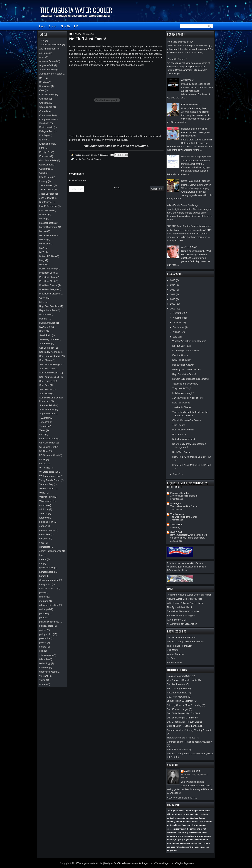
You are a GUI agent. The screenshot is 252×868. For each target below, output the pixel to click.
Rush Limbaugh (47, 323)
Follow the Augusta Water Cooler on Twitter (189, 595)
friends (43, 559)
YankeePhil (176, 524)
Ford (42, 148)
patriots (43, 618)
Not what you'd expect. (184, 439)
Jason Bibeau (192, 771)
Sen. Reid (44, 385)
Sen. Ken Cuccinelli (49, 377)
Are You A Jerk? (189, 247)
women (43, 684)
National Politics (48, 256)
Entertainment (46, 144)
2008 (173, 309)
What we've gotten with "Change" (189, 341)
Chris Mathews (47, 94)
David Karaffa (46, 127)
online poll (45, 609)
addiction (44, 509)
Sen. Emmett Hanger (50, 364)
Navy (42, 260)
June (176, 474)
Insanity (43, 181)
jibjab (42, 593)
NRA (42, 252)
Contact (53, 26)
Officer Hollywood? (191, 104)
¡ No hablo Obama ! (177, 59)
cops (42, 543)
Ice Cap (171, 658)
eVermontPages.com (164, 863)
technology (45, 663)
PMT (76, 26)
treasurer (44, 667)
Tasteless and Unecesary (185, 384)
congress (44, 538)
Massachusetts (47, 223)
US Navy (44, 451)
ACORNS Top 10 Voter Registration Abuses (189, 226)
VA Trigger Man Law (50, 476)
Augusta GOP (46, 65)
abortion (43, 505)
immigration (45, 584)
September (179, 327)
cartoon (43, 526)
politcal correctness (49, 622)
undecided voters (48, 672)
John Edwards (47, 198)
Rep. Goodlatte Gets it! (184, 374)
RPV (42, 302)
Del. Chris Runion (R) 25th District (184, 713)
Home (42, 26)
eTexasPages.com (126, 863)
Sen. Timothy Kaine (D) (179, 689)
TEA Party (45, 418)
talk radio (44, 659)
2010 (173, 299)
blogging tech (46, 522)
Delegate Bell (46, 131)
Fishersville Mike (180, 493)
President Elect (47, 281)
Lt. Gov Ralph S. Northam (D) (182, 701)
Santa (42, 331)
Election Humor (180, 355)
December (178, 313)
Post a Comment (78, 180)
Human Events (174, 662)
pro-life (43, 643)
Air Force (44, 53)
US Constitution (47, 443)
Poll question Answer (183, 365)
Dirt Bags (44, 135)
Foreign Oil (45, 152)
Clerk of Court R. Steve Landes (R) (185, 726)
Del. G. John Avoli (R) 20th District (184, 722)
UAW (42, 434)
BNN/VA (44, 82)
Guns (42, 173)
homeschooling (47, 572)
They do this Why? (182, 388)
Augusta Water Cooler (51, 74)
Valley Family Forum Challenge (182, 205)
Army (42, 57)
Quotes (43, 298)
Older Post (157, 189)
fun (41, 563)
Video (42, 493)
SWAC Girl (176, 532)
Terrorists (44, 426)
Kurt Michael (46, 202)
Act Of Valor (187, 80)
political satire (46, 626)
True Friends (179, 425)
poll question (46, 634)
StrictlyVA (176, 504)
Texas (42, 430)
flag (41, 555)
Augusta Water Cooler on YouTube (185, 599)
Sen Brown (45, 344)
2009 (173, 304)
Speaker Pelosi (47, 405)
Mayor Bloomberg (48, 227)
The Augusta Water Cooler (76, 10)
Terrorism (44, 422)
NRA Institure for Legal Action (182, 624)
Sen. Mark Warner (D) (178, 684)
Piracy (43, 265)
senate (43, 647)
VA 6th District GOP (177, 620)
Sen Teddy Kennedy (50, 352)
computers (45, 534)
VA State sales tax (49, 472)
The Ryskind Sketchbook (180, 607)
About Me (65, 26)
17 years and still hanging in (184, 496)
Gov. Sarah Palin (48, 160)
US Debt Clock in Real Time (181, 637)
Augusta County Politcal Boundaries (185, 642)
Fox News (44, 156)
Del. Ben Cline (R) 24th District (183, 718)
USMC (43, 464)
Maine (42, 219)
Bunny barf (45, 86)
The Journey (177, 514)
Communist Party (48, 115)
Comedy (44, 111)
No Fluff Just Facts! (182, 346)
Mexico (43, 231)
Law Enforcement (48, 206)
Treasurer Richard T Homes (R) (183, 738)
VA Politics (45, 468)
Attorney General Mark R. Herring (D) (186, 705)
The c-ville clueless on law (180, 42)
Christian (44, 99)
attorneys (44, 518)
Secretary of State (49, 339)
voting (42, 680)
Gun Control (45, 165)
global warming (47, 568)
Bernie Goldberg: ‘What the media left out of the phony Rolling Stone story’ (189, 536)
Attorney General (48, 61)
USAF (42, 459)
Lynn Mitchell (46, 210)
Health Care (45, 177)
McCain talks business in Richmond (190, 379)
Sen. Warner (46, 389)
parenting (44, 613)
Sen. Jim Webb (47, 369)
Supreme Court (47, 414)
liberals (43, 597)
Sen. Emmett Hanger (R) (180, 709)
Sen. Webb (45, 394)
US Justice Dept (48, 447)
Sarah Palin (45, 335)
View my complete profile (182, 798)
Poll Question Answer (183, 430)
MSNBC (43, 214)
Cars (42, 90)
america (43, 513)
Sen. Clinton (46, 360)
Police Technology (49, 269)
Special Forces (47, 409)
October (177, 322)
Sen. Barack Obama (91, 159)
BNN (42, 78)
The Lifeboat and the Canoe (184, 506)
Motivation (45, 244)
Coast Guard (46, 107)
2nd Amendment (48, 49)
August (177, 332)
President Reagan (49, 289)
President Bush (47, 273)
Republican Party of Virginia (181, 615)
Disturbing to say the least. (186, 350)
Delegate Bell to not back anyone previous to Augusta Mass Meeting (195, 132)
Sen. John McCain (49, 373)
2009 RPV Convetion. (50, 45)
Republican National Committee (183, 611)
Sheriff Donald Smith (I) (179, 749)
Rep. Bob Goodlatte (49, 306)
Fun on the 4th (180, 434)
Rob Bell (44, 319)
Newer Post (77, 189)
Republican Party (48, 310)
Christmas (45, 103)
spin (41, 651)
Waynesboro (46, 501)
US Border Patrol (48, 439)
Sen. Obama (46, 381)
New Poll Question (182, 360)
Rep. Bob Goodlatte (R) (179, 693)
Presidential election (50, 294)
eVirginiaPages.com (185, 863)
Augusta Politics (48, 70)
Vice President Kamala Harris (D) (184, 680)
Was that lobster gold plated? (196, 157)
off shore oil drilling (49, 605)
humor (43, 576)
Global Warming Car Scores (187, 420)
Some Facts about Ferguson (196, 181)
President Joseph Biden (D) (181, 676)
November (178, 318)
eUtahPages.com (145, 863)
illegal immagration (49, 580)
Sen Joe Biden (47, 348)
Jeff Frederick (46, 189)
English (43, 140)
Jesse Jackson (47, 194)
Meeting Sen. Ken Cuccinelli (187, 369)
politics (43, 630)
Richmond (45, 314)
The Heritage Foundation (180, 646)
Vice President (47, 489)
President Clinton (48, 277)
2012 (173, 290)
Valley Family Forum (50, 480)
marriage (44, 601)
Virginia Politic (47, 497)
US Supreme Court (49, 455)
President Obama (48, 285)
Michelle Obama (48, 235)
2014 (173, 285)
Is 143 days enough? (183, 393)
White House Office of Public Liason (185, 603)
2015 (173, 280)
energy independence (50, 551)
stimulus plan (46, 655)
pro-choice (45, 638)
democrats (45, 547)
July (175, 337)
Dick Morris (173, 650)
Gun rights (45, 169)
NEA (42, 248)
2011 (173, 294)
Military (43, 240)
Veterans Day (46, 484)
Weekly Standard (176, 654)
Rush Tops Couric (181, 452)
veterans (44, 676)
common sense (47, 530)
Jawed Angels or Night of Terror (188, 398)
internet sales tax (48, 588)
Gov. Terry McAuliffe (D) (179, 697)
